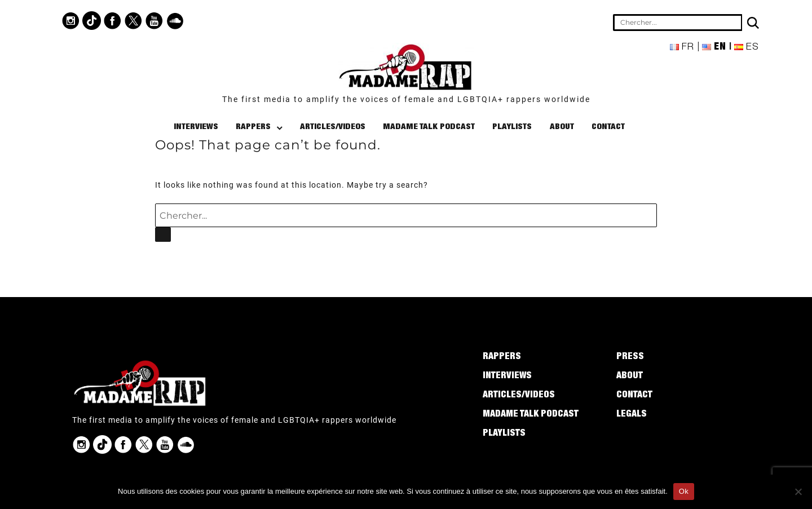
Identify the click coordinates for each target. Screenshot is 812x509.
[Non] (798, 492)
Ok (684, 491)
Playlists (512, 127)
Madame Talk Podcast (429, 127)
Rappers (253, 127)
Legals (632, 415)
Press (630, 357)
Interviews (196, 127)
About (562, 127)
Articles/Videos (333, 127)
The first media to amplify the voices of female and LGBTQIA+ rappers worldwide (406, 99)
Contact (608, 127)
